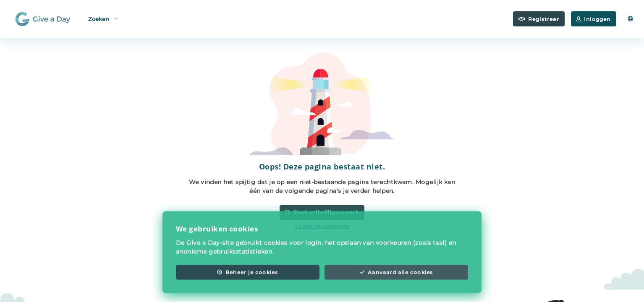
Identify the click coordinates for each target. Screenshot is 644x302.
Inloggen (594, 19)
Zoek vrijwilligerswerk (322, 212)
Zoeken (103, 18)
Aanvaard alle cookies (397, 280)
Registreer (539, 19)
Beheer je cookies (247, 280)
